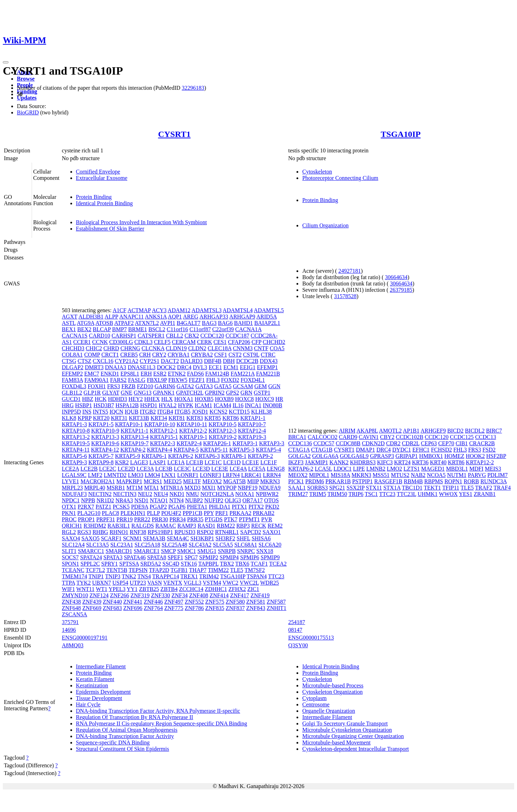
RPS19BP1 (160, 532)
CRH (145, 355)
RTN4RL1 (227, 532)
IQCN (116, 412)
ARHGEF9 (433, 431)
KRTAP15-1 (164, 437)
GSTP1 (262, 393)
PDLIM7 (498, 475)
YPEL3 (117, 589)
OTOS (272, 500)
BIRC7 (494, 431)
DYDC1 (401, 450)
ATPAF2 (124, 323)
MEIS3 (493, 469)
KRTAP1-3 (75, 424)
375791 (70, 622)
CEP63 (429, 443)
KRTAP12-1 (164, 431)
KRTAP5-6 (75, 456)
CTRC (268, 355)
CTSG (69, 361)
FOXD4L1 (253, 380)
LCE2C (108, 469)
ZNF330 (160, 595)
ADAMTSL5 (269, 310)
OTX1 (69, 507)
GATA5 (223, 386)
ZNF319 (140, 595)
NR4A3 (124, 500)
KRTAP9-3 (75, 462)
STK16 (189, 564)
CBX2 (192, 336)
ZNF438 (71, 602)
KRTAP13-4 (135, 437)
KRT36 (420, 462)
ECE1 (215, 367)
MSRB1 (116, 488)
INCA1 (253, 405)
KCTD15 (240, 412)
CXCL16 (103, 361)
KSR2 (122, 462)
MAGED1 (433, 469)
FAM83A (72, 380)
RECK (259, 526)
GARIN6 (165, 386)
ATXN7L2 (147, 323)
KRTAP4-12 (105, 450)
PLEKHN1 (133, 513)
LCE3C (182, 469)
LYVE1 (71, 481)
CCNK (100, 342)
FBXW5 (178, 380)
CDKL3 (143, 342)
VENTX (173, 583)
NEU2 (145, 494)
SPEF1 (175, 557)
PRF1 (222, 513)
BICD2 (455, 431)
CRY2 (159, 355)
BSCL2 (157, 329)
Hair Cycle (88, 704)
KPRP (85, 418)
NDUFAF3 (74, 494)
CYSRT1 (174, 134)
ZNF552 (194, 602)
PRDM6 (315, 481)
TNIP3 (113, 576)
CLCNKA (153, 348)
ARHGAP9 (242, 317)
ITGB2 (148, 412)
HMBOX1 (431, 456)
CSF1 (221, 355)
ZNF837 (235, 608)
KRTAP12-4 (252, 431)
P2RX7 (86, 507)
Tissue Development (99, 698)
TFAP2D (159, 570)
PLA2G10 (89, 513)
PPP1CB (192, 513)
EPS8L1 (130, 374)
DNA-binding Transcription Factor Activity (125, 736)
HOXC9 (265, 399)
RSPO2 (205, 532)
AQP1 (175, 317)
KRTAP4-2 (133, 450)
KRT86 (231, 418)
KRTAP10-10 (160, 424)
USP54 (120, 583)
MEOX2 (212, 481)
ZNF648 (71, 608)
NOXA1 (245, 494)
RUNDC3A (494, 481)
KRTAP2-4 (189, 443)
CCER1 (82, 342)
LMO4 (152, 475)
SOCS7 (70, 557)
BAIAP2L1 (267, 323)
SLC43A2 (200, 545)
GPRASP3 (382, 456)
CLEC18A (220, 348)
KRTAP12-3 (223, 431)
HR (279, 399)
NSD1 (141, 500)
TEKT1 (432, 488)
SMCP (168, 551)
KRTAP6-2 (181, 456)
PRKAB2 (264, 513)
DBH (229, 361)
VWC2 (230, 583)
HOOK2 (475, 456)
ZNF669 (92, 608)
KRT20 (101, 418)
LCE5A (257, 469)
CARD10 (100, 336)
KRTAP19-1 (193, 437)
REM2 (275, 526)
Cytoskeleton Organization (332, 692)
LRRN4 (272, 475)
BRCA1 (297, 437)
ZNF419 (260, 595)
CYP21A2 (127, 361)
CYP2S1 (149, 361)
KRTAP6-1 (154, 456)
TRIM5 (318, 494)
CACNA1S (75, 336)
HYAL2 (168, 405)
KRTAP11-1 (135, 431)
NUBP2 (194, 500)
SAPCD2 (251, 532)
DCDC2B (247, 361)
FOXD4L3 (74, 386)
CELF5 (162, 342)
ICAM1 (204, 405)
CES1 (220, 342)
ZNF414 (219, 595)
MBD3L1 (457, 469)
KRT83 (195, 418)
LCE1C (213, 462)
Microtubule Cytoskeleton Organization (347, 730)
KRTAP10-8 (76, 431)
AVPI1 (168, 323)
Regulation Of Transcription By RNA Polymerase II (135, 717)
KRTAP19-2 (223, 437)
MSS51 (381, 475)
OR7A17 (253, 500)
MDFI (476, 469)
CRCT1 (110, 355)
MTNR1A (172, 488)
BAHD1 (244, 323)
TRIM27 (298, 494)
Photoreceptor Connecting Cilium (340, 178)
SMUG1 (207, 551)
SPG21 (337, 488)
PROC (69, 519)
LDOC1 (343, 469)
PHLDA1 (220, 507)
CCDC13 (486, 437)
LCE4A (238, 469)
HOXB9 (224, 399)
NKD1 (177, 494)
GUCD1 (71, 399)
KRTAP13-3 (105, 437)
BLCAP (102, 329)
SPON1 (71, 564)
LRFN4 (231, 475)
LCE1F (269, 462)
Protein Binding (94, 197)
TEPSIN (138, 570)
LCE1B (195, 462)
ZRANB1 (485, 494)
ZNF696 (133, 608)
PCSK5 (121, 507)
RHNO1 (119, 532)
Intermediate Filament (101, 666)
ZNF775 (174, 608)
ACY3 (159, 310)
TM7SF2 (255, 570)
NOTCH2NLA (217, 494)
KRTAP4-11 (76, 450)
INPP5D (71, 412)
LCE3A (145, 469)
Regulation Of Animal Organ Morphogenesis (127, 730)
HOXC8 (244, 399)
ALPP (111, 317)
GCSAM (243, 386)
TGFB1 (179, 570)
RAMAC (166, 526)
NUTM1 (457, 475)
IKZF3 (296, 462)
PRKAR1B (338, 481)
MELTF (192, 481)
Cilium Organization (325, 225)
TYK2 (84, 583)
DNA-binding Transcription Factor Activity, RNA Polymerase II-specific (158, 711)
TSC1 (371, 494)
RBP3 (243, 526)
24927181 (350, 271)
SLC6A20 (270, 545)
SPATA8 (157, 557)
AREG (191, 317)
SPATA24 (91, 557)
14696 (69, 630)
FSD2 (489, 450)
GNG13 (143, 393)
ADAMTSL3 (207, 310)
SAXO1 (272, 532)
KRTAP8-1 (234, 456)
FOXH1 (97, 386)
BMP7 (120, 329)
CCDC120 (212, 336)
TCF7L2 (95, 570)
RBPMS (433, 481)
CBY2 (387, 437)
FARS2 (118, 380)
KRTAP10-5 (223, 424)
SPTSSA (129, 564)
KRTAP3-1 (245, 443)
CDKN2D (373, 443)
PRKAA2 (241, 513)
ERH (146, 374)
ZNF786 (194, 608)
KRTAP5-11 (214, 450)
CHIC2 (94, 348)
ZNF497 (174, 602)
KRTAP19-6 (105, 443)
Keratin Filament (95, 679)
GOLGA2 (299, 456)
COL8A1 (72, 355)
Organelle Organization (328, 711)
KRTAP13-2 (76, 437)
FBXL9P (157, 380)
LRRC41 (251, 475)
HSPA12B (127, 405)
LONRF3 (210, 475)
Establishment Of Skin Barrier (110, 229)
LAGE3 (139, 462)
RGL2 (69, 532)
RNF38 (138, 532)
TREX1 (189, 576)
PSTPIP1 (362, 481)
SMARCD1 (119, 551)
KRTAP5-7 (101, 456)
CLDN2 (197, 348)
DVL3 (200, 367)
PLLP (154, 513)
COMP (92, 355)
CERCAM (184, 342)
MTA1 (152, 488)
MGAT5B (235, 481)
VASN (155, 583)
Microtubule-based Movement (336, 742)
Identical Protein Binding (104, 203)
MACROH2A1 (98, 481)
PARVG (477, 475)
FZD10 (145, 386)
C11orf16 (177, 329)
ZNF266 (120, 595)
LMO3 (136, 475)
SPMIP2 (209, 557)
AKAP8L (367, 431)
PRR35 (195, 519)
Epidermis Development (103, 692)
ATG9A (85, 323)
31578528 (345, 296)
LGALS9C (74, 475)
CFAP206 (239, 342)
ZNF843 (256, 608)
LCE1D (232, 462)
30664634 (396, 277)
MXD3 (193, 488)
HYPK (186, 405)
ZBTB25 (149, 589)
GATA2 (185, 386)
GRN (247, 393)
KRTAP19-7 (135, 443)
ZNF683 (112, 608)
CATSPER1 (151, 336)
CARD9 (348, 437)
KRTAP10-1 (129, 424)
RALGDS (143, 526)
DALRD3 (192, 361)
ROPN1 (454, 481)
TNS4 (144, 576)
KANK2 (339, 462)
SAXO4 (71, 538)
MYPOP (227, 488)
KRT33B (139, 418)
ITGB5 (182, 412)
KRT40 (438, 462)
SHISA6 (261, 538)
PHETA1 (197, 507)
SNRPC (246, 551)
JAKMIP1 (317, 462)
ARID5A (267, 317)
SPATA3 (113, 557)
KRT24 (402, 462)
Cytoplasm (314, 698)
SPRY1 (110, 564)
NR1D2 (106, 500)
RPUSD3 (185, 532)
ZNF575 (215, 602)
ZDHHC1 (216, 589)
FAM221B (268, 374)
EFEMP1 (267, 367)
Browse (26, 79)
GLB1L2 (72, 393)
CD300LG (121, 342)
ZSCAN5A (75, 614)
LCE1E (250, 462)
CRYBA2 (202, 355)
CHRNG (130, 348)
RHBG (100, 532)
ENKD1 (110, 374)
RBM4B (413, 481)
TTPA (69, 583)
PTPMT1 (249, 519)
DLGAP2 (73, 367)
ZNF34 (179, 595)
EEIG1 (248, 367)
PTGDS (214, 519)
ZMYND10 (75, 595)
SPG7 (191, 557)
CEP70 (446, 443)
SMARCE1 (147, 551)
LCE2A (71, 469)
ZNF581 (256, 602)
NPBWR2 (267, 494)
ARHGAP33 (214, 317)
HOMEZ (454, 456)
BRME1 (138, 329)
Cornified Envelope (98, 172)
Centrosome (316, 704)
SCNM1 (132, 538)
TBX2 (227, 564)
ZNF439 (92, 602)
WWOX (448, 494)
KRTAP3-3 (272, 443)
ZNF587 (276, 602)
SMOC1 (187, 551)
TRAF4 (502, 488)
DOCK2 (166, 367)
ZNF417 (240, 595)
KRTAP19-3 (252, 437)
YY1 (132, 589)
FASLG (137, 380)
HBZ (88, 399)
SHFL (244, 538)
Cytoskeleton (317, 172)
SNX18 (265, 551)
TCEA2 (278, 564)
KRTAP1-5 (101, 424)
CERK (205, 342)
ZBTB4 (169, 589)
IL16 (238, 405)
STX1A (392, 488)
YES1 (466, 494)
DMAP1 (365, 450)
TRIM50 (337, 494)
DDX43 (269, 361)
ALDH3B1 (91, 317)
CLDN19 (176, 348)
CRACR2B (482, 443)
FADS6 (196, 374)
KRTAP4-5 (186, 450)
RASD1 (207, 526)
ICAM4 (222, 405)
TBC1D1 (412, 488)
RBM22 (226, 526)
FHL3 (213, 380)
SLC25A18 (148, 545)
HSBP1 (84, 405)
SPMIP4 (229, 557)
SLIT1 (69, 551)
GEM (261, 386)
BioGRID (28, 112)
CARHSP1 (124, 336)
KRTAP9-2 (261, 456)
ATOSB (104, 323)
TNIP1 (96, 576)
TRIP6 (356, 494)
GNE (126, 393)
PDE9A (140, 507)
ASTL (69, 323)
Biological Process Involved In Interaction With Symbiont (141, 222)
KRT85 (213, 418)
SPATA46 (135, 557)
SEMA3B (154, 538)
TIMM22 (218, 570)
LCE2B (89, 469)
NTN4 (176, 500)
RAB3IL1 (119, 526)
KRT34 (159, 418)
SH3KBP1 (202, 538)
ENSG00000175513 (311, 638)
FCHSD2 (441, 450)
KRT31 (119, 418)
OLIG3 (233, 500)
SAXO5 (90, 538)
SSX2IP (355, 488)
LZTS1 (411, 469)
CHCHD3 (73, 348)
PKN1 (69, 513)
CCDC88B (348, 443)
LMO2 (395, 469)
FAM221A (243, 374)
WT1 (101, 589)
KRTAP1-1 (253, 418)
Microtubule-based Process (333, 685)
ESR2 (160, 374)
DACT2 (170, 361)
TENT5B (117, 570)
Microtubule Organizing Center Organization (353, 736)
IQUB (132, 412)
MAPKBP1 (129, 481)
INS (87, 412)
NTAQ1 (159, 500)
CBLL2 (175, 336)
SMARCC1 (91, 551)
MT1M (134, 488)
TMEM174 (75, 576)
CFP (256, 342)
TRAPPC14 (166, 576)
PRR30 (160, 519)
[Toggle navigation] (6, 62)
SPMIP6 (250, 557)
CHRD (111, 348)
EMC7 (92, 374)
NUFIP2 (214, 500)
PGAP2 (158, 507)
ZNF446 (153, 602)
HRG (68, 405)
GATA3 (204, 386)
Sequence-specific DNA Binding (113, 742)
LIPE (359, 469)
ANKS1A (156, 317)
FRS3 (114, 386)
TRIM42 (209, 576)
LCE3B (164, 469)
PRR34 (178, 519)
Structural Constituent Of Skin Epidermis (123, 749)
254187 (296, 622)
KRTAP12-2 (193, 431)
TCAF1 (259, 564)
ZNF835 (215, 608)
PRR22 (142, 519)
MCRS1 (153, 481)
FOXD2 (230, 380)
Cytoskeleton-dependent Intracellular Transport (355, 749)
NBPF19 (248, 488)
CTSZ (85, 361)
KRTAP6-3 (208, 456)
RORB (471, 481)
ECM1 (231, 367)
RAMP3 (187, 526)
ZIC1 (253, 589)
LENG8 (276, 469)
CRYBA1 (179, 355)
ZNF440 (112, 602)
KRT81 (177, 418)
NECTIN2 (100, 494)
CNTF (261, 348)
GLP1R (92, 393)
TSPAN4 (257, 576)
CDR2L (411, 443)
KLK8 (69, 418)
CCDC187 (237, 336)
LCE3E (220, 469)
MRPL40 (95, 488)
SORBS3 (317, 488)
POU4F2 (171, 513)
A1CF (119, 310)
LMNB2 (376, 469)
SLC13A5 (98, 545)
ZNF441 (133, 602)
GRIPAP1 (406, 456)
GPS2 (232, 393)
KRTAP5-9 (128, 456)
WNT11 (85, 589)
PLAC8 (111, 513)
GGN (275, 386)
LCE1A (176, 462)
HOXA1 (184, 399)
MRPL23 (72, 488)
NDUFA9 (270, 488)
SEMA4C (178, 538)
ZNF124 (99, 595)
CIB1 (462, 443)
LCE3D (201, 469)
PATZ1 (104, 507)
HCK (101, 399)
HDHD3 (117, 399)
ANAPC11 (132, 317)
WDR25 (270, 583)
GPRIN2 (215, 393)
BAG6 (225, 323)
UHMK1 (427, 494)
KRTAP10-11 (192, 424)
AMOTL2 (390, 431)
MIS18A (340, 475)
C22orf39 (223, 329)
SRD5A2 (151, 564)
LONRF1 (188, 475)
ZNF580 (235, 602)
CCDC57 (324, 443)
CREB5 (129, 355)
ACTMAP (139, 310)
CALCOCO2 (323, 437)
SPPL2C (90, 564)
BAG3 (209, 323)
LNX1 (169, 475)
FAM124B (217, 374)
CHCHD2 (274, 342)
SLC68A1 (246, 545)
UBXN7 (101, 583)
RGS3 (84, 532)
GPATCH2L (190, 393)
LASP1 (158, 462)
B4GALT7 (189, 323)
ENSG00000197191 (85, 638)
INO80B (272, 405)
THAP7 (198, 570)
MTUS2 (400, 475)
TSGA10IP (401, 134)
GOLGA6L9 (354, 456)
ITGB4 (165, 412)
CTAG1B (322, 450)
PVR (267, 519)
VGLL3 (193, 583)
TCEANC (73, 570)
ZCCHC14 (191, 589)
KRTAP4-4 (160, 450)
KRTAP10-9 (105, 431)
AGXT (70, 317)
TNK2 (129, 576)
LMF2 (95, 475)
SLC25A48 (174, 545)
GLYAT (111, 393)
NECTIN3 (125, 494)
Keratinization (92, 685)
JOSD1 (200, 412)
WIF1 (68, 589)
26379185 (401, 290)
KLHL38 (261, 412)
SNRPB (227, 551)
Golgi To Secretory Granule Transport (345, 723)
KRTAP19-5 (76, 443)
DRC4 (184, 367)
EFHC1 (421, 450)
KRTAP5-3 (242, 450)
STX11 (374, 488)
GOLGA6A (325, 456)
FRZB (128, 386)
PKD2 (272, 507)
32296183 (193, 88)
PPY (209, 513)
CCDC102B (409, 437)
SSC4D (171, 564)
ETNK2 (177, 374)
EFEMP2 (72, 374)
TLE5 (237, 570)
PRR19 (125, 519)
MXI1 (209, 488)
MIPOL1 (319, 475)
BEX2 (84, 329)
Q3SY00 (298, 645)
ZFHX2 (237, 589)
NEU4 (161, 494)
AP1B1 (411, 431)
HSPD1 (149, 405)
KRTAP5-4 (268, 450)
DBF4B (213, 361)
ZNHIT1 (276, 608)
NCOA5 (436, 475)
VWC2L (249, 583)
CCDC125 (462, 437)
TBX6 (242, 564)
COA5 (277, 348)
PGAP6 (177, 507)
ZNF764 (153, 608)
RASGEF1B (388, 481)
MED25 (173, 481)
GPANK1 (164, 393)
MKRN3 (270, 481)
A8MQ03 (73, 645)
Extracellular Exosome (102, 178)
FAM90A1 (97, 380)
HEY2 (136, 399)
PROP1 (87, 519)
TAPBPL (209, 564)
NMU (192, 494)
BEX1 (69, 329)
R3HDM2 (95, 526)
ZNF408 (199, 595)
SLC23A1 (122, 545)
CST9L (251, 355)
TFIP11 (451, 488)
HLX (167, 399)
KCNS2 (219, 412)
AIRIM (347, 431)
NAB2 (418, 475)
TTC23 (276, 576)
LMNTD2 (115, 475)
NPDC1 (71, 500)
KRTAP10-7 (252, 424)
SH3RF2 (225, 538)
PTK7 (231, 519)
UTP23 (138, 583)
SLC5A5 (223, 545)
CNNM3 (243, 348)
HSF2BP (496, 456)
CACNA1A (248, 329)
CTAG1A (299, 450)
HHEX (152, 399)
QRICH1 (72, 526)
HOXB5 (204, 399)
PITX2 (256, 507)
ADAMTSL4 (238, 310)
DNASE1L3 (142, 367)
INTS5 (101, 412)
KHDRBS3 (363, 462)
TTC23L (406, 494)
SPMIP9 (270, 557)
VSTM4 (212, 583)
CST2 (235, 355)
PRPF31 (106, 519)
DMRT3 (94, 367)
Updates (27, 98)
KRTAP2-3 (162, 443)
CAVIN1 (369, 437)
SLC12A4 (73, 545)
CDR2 (393, 443)
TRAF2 (484, 488)
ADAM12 (179, 310)
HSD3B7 (104, 405)
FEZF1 (197, 380)
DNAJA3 (115, 367)
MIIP (253, 481)
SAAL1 (297, 488)
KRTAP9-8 (101, 462)
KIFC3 (385, 462)
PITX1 (240, 507)
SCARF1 (111, 538)
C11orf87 (200, 329)
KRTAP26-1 (217, 443)
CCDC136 (300, 443)
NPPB (88, 500)
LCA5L (323, 469)
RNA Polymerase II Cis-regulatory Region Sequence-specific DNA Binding (162, 723)
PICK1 (296, 481)
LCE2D (126, 469)
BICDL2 (475, 431)
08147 (295, 630)
